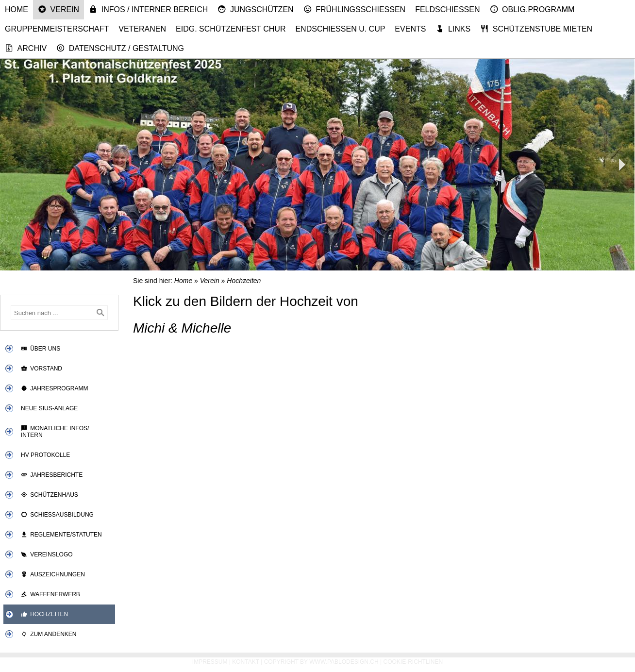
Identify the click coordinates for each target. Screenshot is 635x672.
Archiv (26, 48)
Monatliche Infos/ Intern (55, 432)
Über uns (41, 349)
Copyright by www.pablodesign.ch (321, 662)
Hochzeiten (44, 614)
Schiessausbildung (57, 515)
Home (17, 9)
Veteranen (142, 29)
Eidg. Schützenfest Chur (231, 29)
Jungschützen (255, 9)
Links (453, 29)
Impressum (210, 662)
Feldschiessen (447, 9)
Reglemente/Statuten (61, 535)
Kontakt (246, 662)
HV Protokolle (45, 455)
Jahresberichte (52, 475)
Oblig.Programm (532, 9)
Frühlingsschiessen (355, 9)
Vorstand (42, 369)
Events (410, 29)
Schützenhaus (50, 495)
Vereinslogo (47, 554)
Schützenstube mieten (536, 29)
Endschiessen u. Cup (340, 29)
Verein (58, 9)
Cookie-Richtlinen (413, 662)
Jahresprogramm (55, 388)
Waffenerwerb (50, 594)
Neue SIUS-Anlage (49, 408)
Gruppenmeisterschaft (57, 29)
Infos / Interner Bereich (148, 9)
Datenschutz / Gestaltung (120, 48)
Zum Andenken (49, 634)
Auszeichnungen (53, 574)
